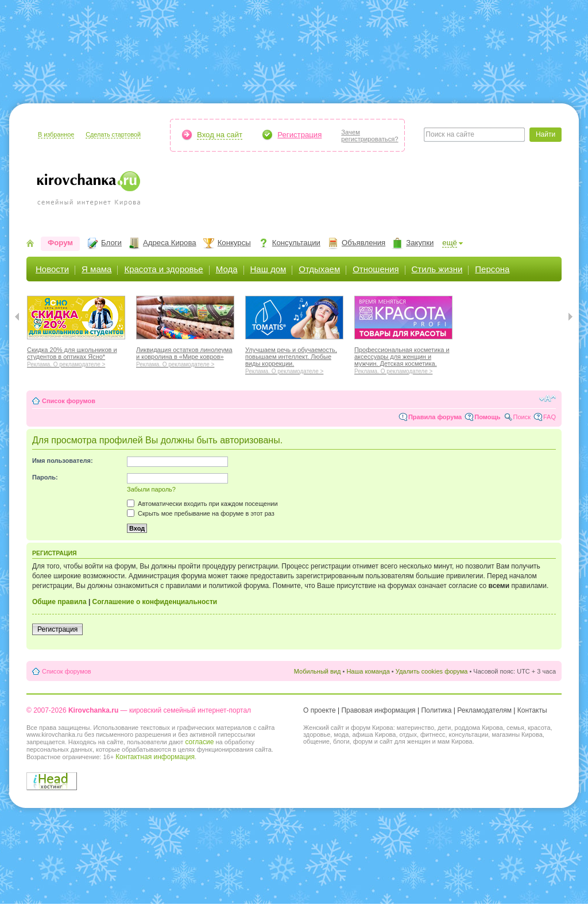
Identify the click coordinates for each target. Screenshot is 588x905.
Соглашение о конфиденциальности (155, 602)
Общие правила (59, 602)
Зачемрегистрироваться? (370, 136)
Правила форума (435, 417)
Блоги (111, 243)
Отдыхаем (319, 269)
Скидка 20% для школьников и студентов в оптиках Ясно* (76, 355)
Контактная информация (155, 757)
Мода (227, 269)
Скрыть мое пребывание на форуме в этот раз (201, 513)
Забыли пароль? (151, 489)
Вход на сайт (220, 135)
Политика (436, 710)
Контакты (532, 710)
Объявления (363, 243)
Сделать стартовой (113, 134)
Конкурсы (234, 243)
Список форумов (69, 401)
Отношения (376, 269)
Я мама (96, 269)
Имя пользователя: (63, 461)
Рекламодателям (484, 710)
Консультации (296, 243)
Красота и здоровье (163, 269)
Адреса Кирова (170, 243)
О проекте (320, 710)
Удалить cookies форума (432, 671)
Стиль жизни (437, 269)
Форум (60, 243)
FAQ (550, 417)
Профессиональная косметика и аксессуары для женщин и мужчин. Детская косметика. (403, 359)
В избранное (56, 134)
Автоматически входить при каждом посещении (202, 504)
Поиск (522, 417)
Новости (52, 269)
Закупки (420, 243)
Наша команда (368, 671)
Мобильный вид (318, 671)
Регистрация (299, 135)
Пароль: (45, 477)
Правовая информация (378, 710)
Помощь (487, 417)
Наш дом (268, 269)
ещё (450, 243)
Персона (492, 269)
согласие (199, 742)
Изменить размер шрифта (548, 399)
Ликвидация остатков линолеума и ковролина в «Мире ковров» (185, 355)
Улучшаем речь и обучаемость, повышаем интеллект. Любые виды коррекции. (294, 359)
